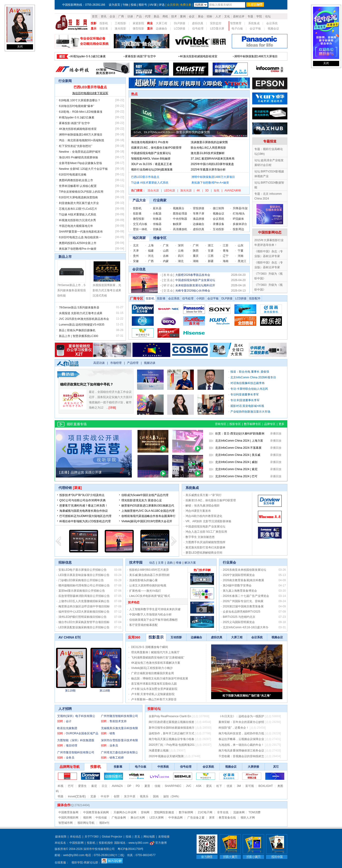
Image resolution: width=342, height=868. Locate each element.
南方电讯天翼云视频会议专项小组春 (171, 739)
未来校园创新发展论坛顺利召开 (195, 285)
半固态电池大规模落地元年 (76, 226)
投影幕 (104, 29)
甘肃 (211, 251)
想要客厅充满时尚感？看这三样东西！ (84, 506)
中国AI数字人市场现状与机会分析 (150, 614)
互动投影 (218, 229)
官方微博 (158, 843)
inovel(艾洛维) (77, 796)
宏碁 (93, 796)
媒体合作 (64, 805)
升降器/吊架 (240, 208)
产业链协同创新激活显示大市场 (250, 412)
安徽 (136, 261)
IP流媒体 (238, 219)
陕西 (196, 251)
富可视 (250, 786)
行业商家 (160, 200)
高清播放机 (180, 229)
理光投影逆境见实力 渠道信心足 (142, 500)
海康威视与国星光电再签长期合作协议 (84, 511)
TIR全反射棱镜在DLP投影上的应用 (81, 192)
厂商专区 (137, 298)
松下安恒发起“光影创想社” (76, 146)
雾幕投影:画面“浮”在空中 (74, 123)
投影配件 (255, 298)
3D (207, 190)
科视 (61, 786)
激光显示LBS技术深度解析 (208, 153)
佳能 (157, 786)
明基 (61, 796)
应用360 (134, 637)
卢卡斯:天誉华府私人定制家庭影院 (153, 694)
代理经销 (65, 488)
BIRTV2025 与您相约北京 (239, 617)
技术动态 (134, 602)
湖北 (181, 261)
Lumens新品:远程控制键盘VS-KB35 (82, 325)
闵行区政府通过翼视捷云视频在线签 (171, 722)
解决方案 (190, 563)
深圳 (181, 245)
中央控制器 (180, 219)
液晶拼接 (199, 219)
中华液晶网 (176, 818)
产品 (139, 16)
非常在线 (223, 812)
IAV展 (153, 5)
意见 (137, 837)
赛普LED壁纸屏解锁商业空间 (204, 553)
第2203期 (105, 691)
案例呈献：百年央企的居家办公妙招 (241, 722)
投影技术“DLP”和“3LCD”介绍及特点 (82, 495)
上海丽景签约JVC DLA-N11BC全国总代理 (148, 511)
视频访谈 (150, 363)
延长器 (157, 208)
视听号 (143, 5)
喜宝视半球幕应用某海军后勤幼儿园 (154, 684)
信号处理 (198, 29)
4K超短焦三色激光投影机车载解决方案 (156, 663)
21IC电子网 (205, 812)
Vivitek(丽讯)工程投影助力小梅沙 (152, 668)
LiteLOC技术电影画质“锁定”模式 (150, 596)
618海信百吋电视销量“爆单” (197, 56)
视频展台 (179, 208)
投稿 (133, 5)
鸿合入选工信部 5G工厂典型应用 (206, 532)
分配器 (157, 214)
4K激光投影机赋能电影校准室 (78, 129)
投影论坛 (154, 709)
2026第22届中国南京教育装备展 (243, 606)
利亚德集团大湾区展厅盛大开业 (79, 203)
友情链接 (164, 837)
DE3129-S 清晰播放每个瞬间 (150, 647)
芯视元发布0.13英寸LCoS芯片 (78, 209)
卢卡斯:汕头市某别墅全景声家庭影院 (154, 689)
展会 (201, 16)
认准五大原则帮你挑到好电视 (148, 585)
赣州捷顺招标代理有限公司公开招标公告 (84, 585)
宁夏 (241, 251)
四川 (181, 256)
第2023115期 (70, 691)
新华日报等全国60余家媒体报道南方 (172, 728)
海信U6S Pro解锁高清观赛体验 (78, 157)
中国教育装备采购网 (96, 812)
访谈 (130, 16)
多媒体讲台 (240, 224)
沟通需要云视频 (159, 751)
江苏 (226, 245)
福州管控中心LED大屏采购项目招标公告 (84, 612)
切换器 (157, 229)
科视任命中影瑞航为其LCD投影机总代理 (85, 521)
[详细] (112, 408)
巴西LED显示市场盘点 (84, 56)
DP (129, 786)
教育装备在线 (227, 818)
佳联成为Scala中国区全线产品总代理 (145, 495)
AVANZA (117, 786)
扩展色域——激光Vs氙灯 (145, 591)
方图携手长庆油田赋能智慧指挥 (205, 542)
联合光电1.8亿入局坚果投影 (208, 148)
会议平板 (255, 29)
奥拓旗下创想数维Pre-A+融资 (78, 249)
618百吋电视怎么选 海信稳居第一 (80, 237)
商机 (165, 16)
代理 (148, 16)
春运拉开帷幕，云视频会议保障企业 (241, 739)
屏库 (212, 818)
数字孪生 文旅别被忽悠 (200, 537)
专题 (250, 16)
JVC (189, 786)
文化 (227, 16)
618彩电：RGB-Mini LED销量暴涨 (256, 56)
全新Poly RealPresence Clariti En (170, 716)
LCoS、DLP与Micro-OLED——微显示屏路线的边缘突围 (172, 132)
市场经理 (116, 363)
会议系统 (272, 23)
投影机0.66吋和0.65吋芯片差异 (149, 570)
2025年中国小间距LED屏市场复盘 (212, 164)
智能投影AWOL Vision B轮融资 (151, 159)
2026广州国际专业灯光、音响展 (243, 601)
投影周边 (238, 229)
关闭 (20, 47)
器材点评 (239, 16)
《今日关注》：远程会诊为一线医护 (241, 716)
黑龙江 (242, 261)
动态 (152, 563)
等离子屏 (199, 214)
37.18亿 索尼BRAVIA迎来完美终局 (213, 159)
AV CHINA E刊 (69, 637)
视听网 (87, 818)
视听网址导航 (86, 823)
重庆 (196, 256)
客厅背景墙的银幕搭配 (143, 625)
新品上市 (65, 257)
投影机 (104, 23)
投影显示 (156, 637)
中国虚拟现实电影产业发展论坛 (151, 153)
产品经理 (133, 363)
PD (138, 786)
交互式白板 (140, 224)
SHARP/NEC (173, 786)
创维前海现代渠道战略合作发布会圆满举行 (148, 516)
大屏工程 (161, 23)
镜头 (242, 214)
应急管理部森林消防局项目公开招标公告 (84, 596)
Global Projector (112, 837)
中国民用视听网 (68, 818)
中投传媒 (101, 818)
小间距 (200, 298)
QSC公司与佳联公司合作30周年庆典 (83, 500)
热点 (134, 94)
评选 (162, 5)
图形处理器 (180, 214)
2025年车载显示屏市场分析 (208, 170)
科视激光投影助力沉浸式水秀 (77, 220)
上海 (151, 245)
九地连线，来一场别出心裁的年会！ (241, 745)
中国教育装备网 (68, 812)
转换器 (157, 219)
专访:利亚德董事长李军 (245, 400)
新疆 (211, 261)
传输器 (157, 224)
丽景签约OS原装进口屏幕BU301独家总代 (148, 506)
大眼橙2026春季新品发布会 (193, 275)
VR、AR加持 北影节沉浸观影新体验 (208, 521)
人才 (218, 16)
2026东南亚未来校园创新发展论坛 (245, 570)
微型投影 (138, 29)
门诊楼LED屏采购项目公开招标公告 (81, 580)
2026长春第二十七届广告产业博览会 (246, 596)
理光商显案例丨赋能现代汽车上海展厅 (155, 652)
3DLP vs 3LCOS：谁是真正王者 (152, 164)
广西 (151, 261)
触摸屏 (177, 224)
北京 (136, 245)
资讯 (104, 16)
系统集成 (254, 23)
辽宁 (226, 256)
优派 (229, 786)
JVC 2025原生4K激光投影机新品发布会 (84, 319)
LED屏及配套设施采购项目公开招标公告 (84, 627)
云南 (181, 251)
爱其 (209, 786)
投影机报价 (106, 843)
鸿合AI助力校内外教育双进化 (204, 516)
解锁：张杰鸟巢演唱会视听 (203, 506)
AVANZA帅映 (233, 190)
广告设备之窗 (196, 818)
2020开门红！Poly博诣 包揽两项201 (172, 745)
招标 (209, 16)
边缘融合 (161, 29)
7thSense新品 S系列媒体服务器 (79, 307)
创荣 (117, 796)
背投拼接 (199, 208)
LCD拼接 (180, 29)
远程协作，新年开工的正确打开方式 (171, 733)
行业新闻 (65, 81)
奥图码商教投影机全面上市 (76, 180)
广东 (166, 245)
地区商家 (139, 238)
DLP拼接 (179, 23)
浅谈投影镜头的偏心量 (143, 580)
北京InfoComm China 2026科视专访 (253, 377)
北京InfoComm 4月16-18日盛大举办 (246, 627)
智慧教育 (236, 23)
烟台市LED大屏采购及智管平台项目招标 (84, 622)
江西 (211, 256)
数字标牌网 (186, 812)
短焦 (217, 190)
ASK (199, 786)
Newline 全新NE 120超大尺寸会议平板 (83, 169)
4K (198, 190)
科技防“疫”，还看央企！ (234, 728)
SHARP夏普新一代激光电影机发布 (81, 232)
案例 (183, 16)
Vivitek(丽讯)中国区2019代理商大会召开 (147, 521)
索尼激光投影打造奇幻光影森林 (205, 547)
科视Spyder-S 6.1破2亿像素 (77, 117)
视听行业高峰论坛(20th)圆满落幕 (152, 170)
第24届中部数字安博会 (237, 585)
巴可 (71, 786)
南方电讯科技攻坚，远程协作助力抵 (241, 733)
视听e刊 (104, 823)
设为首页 (114, 5)
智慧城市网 (66, 823)
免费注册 (186, 5)
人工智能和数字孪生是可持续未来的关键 (155, 609)
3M (239, 786)
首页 (95, 16)
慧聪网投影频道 (164, 812)
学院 (259, 16)
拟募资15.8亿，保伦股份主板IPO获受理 (156, 148)
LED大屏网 (157, 818)
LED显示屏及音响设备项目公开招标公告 (84, 575)
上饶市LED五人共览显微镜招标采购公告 (84, 601)
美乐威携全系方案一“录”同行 (204, 495)
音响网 (145, 812)
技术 (174, 16)
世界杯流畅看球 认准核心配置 (78, 186)
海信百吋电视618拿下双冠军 (90, 93)
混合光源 (153, 190)
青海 (226, 251)
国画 (156, 796)
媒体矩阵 (61, 837)
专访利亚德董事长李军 (245, 395)
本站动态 (76, 837)
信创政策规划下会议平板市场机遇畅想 (153, 620)
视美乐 (144, 796)
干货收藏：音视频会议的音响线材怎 (241, 756)
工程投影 (120, 23)
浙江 (211, 245)
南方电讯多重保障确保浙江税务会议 (241, 751)
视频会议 (273, 29)
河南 (241, 256)
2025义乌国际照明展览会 (239, 622)
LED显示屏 (217, 29)
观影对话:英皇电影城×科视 (247, 406)
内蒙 (166, 261)
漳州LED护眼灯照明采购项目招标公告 (83, 617)
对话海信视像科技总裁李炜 (247, 383)
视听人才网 (248, 818)
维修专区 (160, 238)
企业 (112, 16)
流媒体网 (239, 812)
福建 (151, 251)
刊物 (125, 5)
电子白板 (237, 29)
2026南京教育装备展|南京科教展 (243, 580)
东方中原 (130, 796)
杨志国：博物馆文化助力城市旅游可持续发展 (160, 678)
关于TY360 (92, 837)
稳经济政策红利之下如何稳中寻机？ (87, 384)
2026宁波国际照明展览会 (239, 575)
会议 (192, 16)
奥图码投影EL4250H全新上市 (78, 243)
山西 (166, 251)
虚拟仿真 (198, 23)
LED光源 (169, 190)
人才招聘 (65, 709)
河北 (151, 256)
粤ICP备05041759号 (131, 849)
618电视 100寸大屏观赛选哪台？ (146, 56)
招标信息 (65, 562)
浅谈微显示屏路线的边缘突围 (209, 142)
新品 (157, 16)
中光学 (105, 796)
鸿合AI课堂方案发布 (198, 511)
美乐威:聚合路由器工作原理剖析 (150, 575)
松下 (219, 786)
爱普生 (82, 786)
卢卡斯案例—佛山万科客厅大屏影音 (154, 699)
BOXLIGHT (266, 786)
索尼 (94, 786)
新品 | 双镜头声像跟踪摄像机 (77, 330)
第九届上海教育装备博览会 (240, 591)
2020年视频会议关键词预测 (166, 756)
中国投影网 (76, 843)
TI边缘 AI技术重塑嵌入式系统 (78, 215)
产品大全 (139, 200)
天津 (136, 251)
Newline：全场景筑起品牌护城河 (80, 152)
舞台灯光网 (138, 818)
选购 (170, 563)
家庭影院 (138, 23)
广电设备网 (119, 818)
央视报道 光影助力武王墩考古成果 (81, 313)
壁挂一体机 (140, 229)
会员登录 (173, 5)
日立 (104, 786)
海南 (226, 261)
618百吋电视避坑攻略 (73, 175)
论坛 (268, 16)
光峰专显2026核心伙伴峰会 (193, 291)
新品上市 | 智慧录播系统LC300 (78, 336)
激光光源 (186, 190)
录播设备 (218, 224)
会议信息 (139, 269)
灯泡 (236, 214)
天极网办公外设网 (125, 812)
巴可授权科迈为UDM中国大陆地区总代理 (85, 516)
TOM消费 (254, 812)
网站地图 (149, 837)
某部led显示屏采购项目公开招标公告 (82, 591)
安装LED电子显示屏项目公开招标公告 (83, 570)
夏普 (147, 786)
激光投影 (120, 29)
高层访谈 (99, 363)
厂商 (121, 16)
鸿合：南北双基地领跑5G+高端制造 (82, 140)
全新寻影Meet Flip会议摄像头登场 (80, 163)
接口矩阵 (218, 208)
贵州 (136, 256)
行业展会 (229, 562)
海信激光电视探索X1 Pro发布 (150, 142)
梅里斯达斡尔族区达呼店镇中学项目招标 (84, 606)
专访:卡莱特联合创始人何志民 (249, 389)
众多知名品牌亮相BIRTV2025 (242, 612)
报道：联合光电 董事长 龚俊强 (250, 372)
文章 (161, 563)
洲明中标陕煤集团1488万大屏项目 (81, 135)
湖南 (196, 261)
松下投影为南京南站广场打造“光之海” (247, 696)
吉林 (166, 256)
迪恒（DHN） (172, 796)
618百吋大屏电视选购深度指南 (78, 197)
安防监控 (216, 23)
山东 (241, 245)
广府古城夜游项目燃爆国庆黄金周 (152, 673)
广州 (196, 245)
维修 (179, 563)
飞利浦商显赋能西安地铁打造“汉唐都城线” (158, 658)
